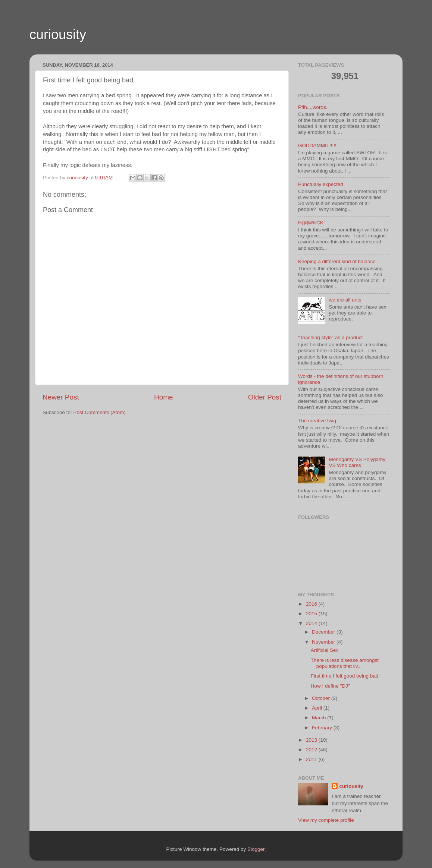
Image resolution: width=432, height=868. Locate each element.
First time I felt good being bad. (345, 676)
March (320, 718)
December (324, 632)
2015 (312, 614)
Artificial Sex (325, 650)
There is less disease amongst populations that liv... (345, 663)
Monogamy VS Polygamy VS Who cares (357, 462)
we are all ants (345, 300)
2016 (312, 604)
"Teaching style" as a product (330, 337)
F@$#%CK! (311, 223)
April (318, 708)
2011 (312, 759)
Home (163, 397)
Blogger (256, 849)
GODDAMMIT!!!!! (317, 146)
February (323, 728)
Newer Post (61, 397)
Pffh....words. (313, 107)
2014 (312, 623)
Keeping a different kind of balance (337, 261)
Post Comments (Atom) (100, 412)
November (324, 642)
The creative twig (317, 421)
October (322, 698)
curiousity (58, 34)
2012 (312, 750)
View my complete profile (326, 820)
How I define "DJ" (330, 686)
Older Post (265, 397)
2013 (312, 740)
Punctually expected (321, 184)
